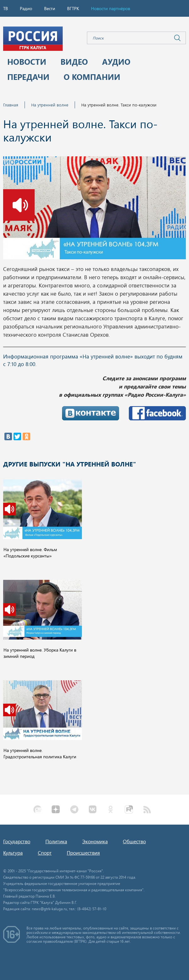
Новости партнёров (111, 8)
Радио (26, 8)
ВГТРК (73, 8)
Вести (50, 8)
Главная (11, 105)
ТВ (6, 8)
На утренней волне (50, 105)
